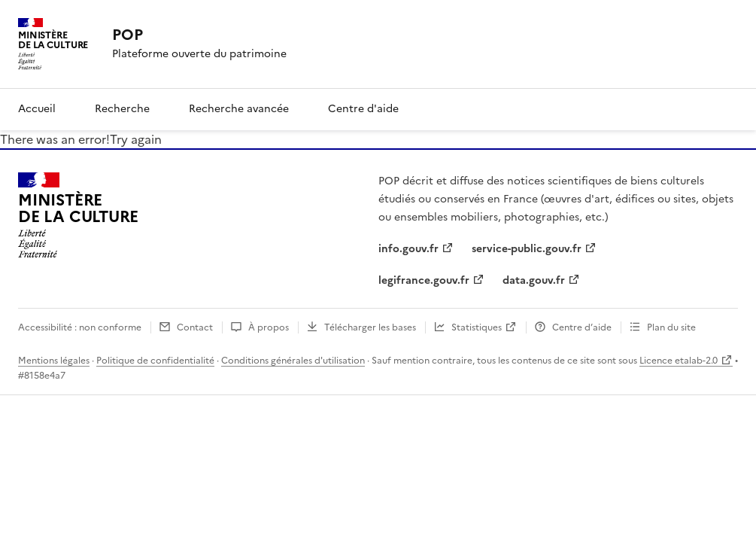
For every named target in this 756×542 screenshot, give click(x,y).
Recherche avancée (239, 109)
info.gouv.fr (408, 249)
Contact (195, 327)
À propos (269, 327)
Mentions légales (54, 361)
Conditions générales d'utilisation (293, 361)
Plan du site (671, 327)
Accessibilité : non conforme (80, 327)
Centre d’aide (582, 327)
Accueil (37, 109)
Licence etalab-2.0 (679, 361)
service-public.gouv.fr (527, 249)
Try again (136, 139)
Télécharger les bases (370, 327)
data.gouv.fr (534, 280)
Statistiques (477, 327)
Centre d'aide (363, 109)
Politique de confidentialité (155, 361)
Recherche (122, 109)
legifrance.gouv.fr (424, 280)
